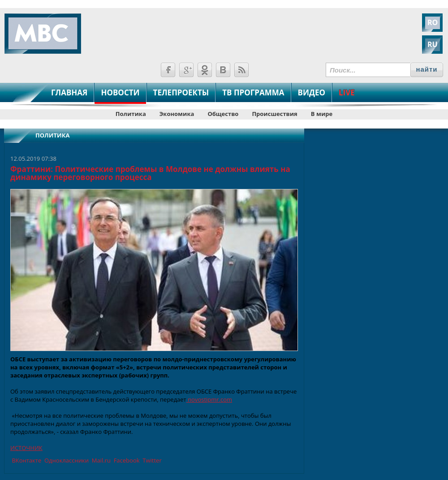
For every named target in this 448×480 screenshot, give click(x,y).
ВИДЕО (312, 92)
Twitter (151, 460)
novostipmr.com (209, 399)
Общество (223, 114)
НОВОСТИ (120, 92)
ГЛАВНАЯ (69, 92)
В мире (322, 114)
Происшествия (274, 114)
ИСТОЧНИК (26, 448)
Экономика (177, 114)
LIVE (347, 92)
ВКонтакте (26, 460)
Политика (131, 114)
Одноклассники (66, 460)
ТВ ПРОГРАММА (253, 92)
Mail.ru (100, 460)
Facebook (126, 460)
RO (433, 22)
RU (433, 44)
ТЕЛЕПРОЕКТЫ (181, 92)
